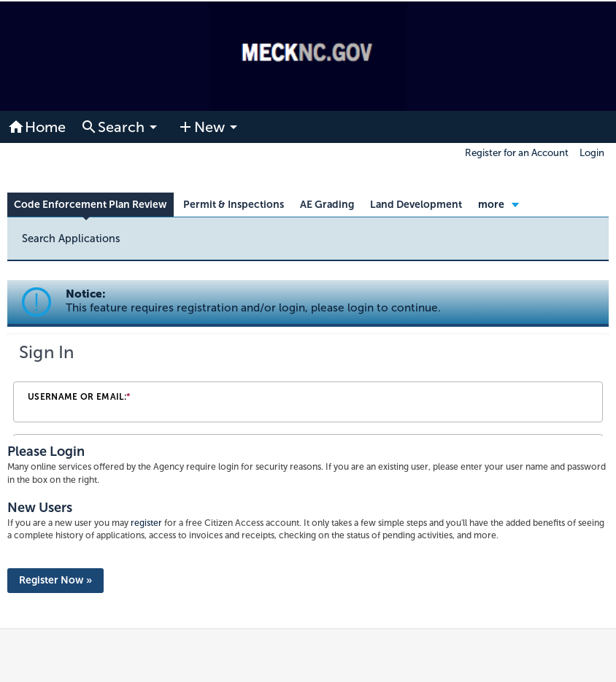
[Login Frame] (308, 385)
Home (36, 127)
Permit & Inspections (234, 205)
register (146, 523)
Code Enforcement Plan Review (91, 205)
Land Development (416, 205)
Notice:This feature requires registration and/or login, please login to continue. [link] (253, 301)
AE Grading (327, 205)
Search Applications (71, 239)
